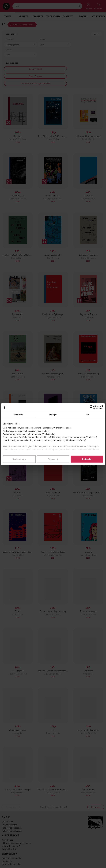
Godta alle (87, 459)
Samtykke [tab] (18, 415)
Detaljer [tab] (53, 415)
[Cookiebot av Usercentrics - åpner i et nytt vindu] (92, 407)
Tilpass (53, 459)
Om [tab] (88, 415)
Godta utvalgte (19, 459)
